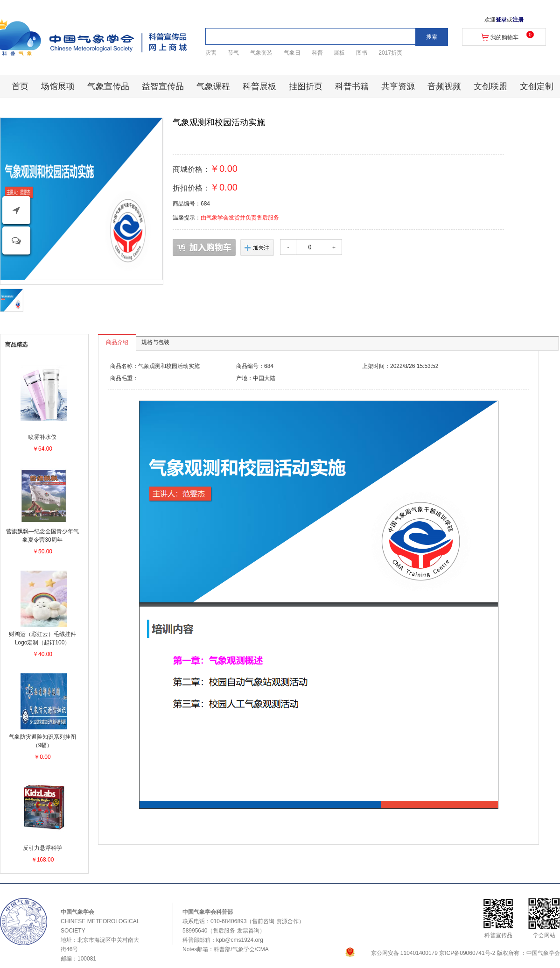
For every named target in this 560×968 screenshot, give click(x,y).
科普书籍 (352, 86)
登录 (501, 20)
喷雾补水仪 (42, 437)
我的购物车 (504, 37)
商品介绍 (117, 342)
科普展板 (259, 86)
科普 (317, 53)
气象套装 (261, 53)
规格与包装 (155, 342)
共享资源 (398, 86)
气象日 (292, 53)
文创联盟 (490, 86)
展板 (339, 53)
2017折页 (390, 53)
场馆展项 (58, 86)
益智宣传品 (163, 86)
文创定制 (537, 86)
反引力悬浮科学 (42, 848)
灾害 (211, 53)
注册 (518, 20)
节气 (233, 53)
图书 (362, 53)
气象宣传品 (108, 86)
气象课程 (213, 86)
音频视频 (444, 86)
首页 (20, 86)
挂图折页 (306, 86)
